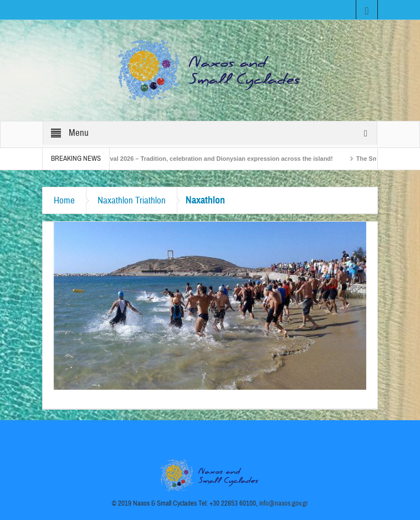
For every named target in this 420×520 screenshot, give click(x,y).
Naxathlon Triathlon (132, 200)
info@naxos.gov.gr (284, 503)
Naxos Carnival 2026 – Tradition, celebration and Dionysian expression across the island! (208, 159)
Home (64, 200)
